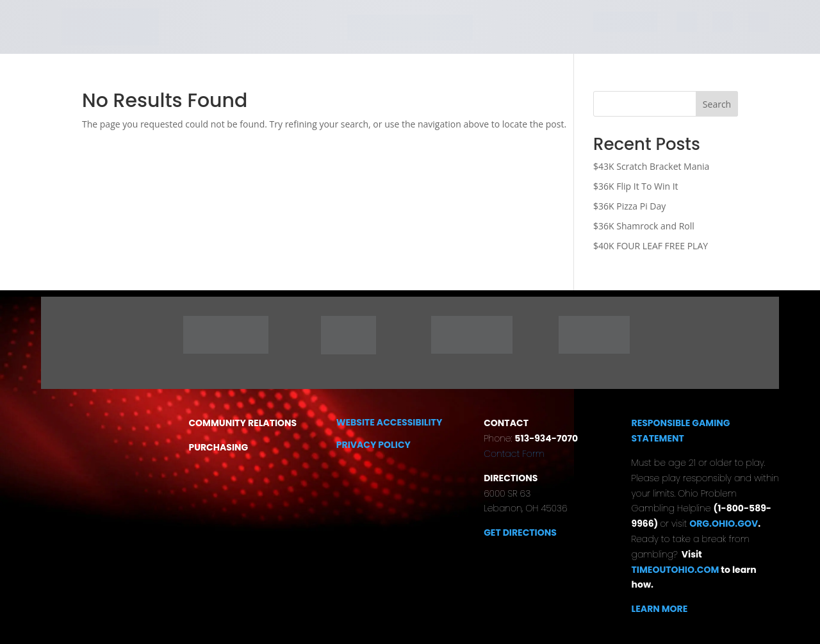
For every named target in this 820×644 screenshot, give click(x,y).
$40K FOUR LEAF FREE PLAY (651, 246)
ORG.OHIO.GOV (724, 524)
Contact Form (514, 454)
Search (717, 104)
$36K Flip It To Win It (636, 186)
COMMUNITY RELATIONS (242, 423)
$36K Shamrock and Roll (644, 226)
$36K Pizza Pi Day (629, 206)
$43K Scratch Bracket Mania (651, 166)
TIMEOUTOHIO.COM (676, 570)
